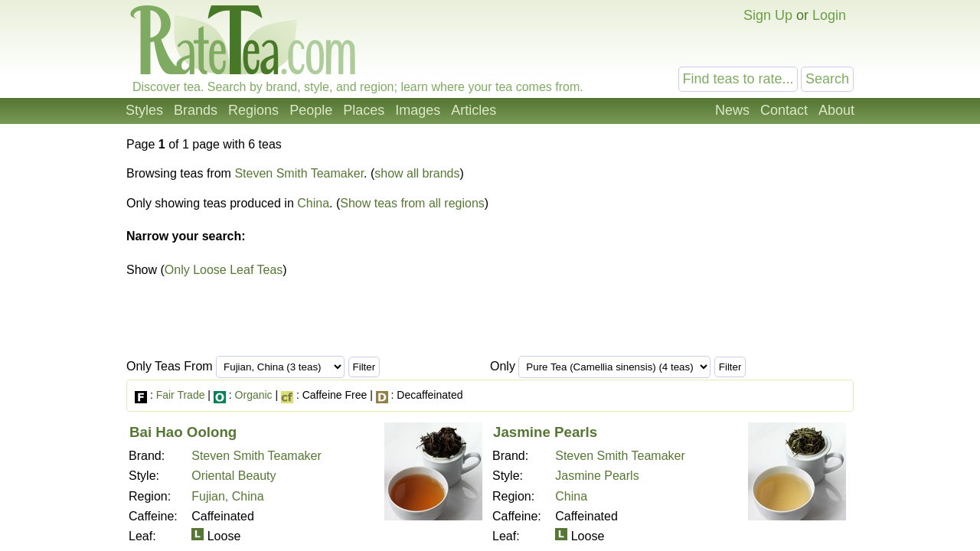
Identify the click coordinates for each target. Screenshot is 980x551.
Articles (474, 110)
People (311, 110)
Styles (144, 110)
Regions (253, 110)
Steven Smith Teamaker (299, 173)
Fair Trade (181, 395)
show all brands (417, 173)
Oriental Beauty (234, 476)
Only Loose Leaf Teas (224, 270)
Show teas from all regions (412, 203)
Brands (196, 110)
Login (829, 15)
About (836, 110)
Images (418, 110)
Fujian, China (227, 496)
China (313, 203)
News (732, 110)
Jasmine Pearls (545, 432)
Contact (784, 110)
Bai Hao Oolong (183, 432)
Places (364, 110)
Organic (254, 395)
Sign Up (768, 15)
